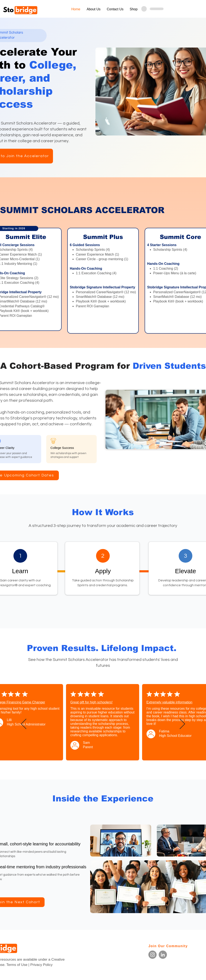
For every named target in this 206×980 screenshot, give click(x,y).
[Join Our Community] (173, 946)
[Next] (182, 724)
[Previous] (24, 724)
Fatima (164, 731)
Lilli (9, 720)
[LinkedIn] (163, 955)
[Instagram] (153, 955)
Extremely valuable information (170, 702)
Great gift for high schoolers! (92, 702)
